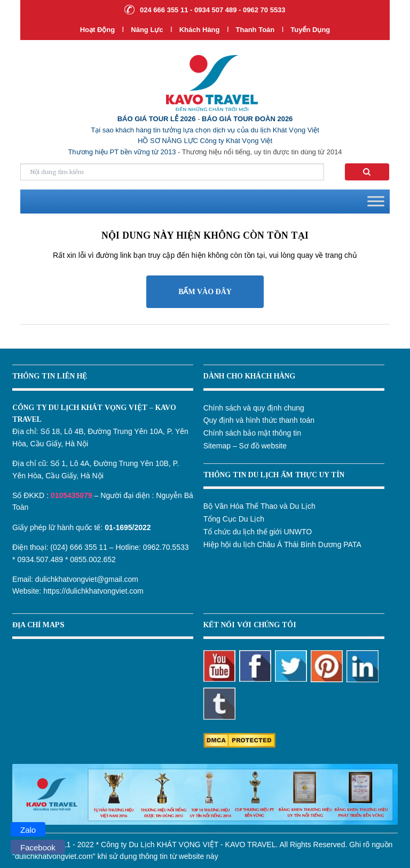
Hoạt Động (98, 30)
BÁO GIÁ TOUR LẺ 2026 (157, 119)
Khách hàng (200, 30)
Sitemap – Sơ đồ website (245, 446)
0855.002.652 (93, 559)
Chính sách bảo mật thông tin (252, 433)
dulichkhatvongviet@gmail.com (87, 579)
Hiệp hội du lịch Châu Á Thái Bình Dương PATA (282, 545)
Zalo (28, 830)
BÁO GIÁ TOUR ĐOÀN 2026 (247, 119)
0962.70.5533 (166, 547)
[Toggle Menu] (376, 202)
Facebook (38, 847)
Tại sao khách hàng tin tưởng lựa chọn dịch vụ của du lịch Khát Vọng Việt (205, 130)
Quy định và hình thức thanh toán (259, 420)
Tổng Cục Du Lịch (234, 519)
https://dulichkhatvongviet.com (93, 591)
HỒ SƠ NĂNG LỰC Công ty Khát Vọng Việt (205, 141)
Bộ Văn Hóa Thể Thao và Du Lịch (259, 506)
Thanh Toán (256, 30)
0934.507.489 (40, 559)
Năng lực (147, 30)
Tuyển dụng (310, 30)
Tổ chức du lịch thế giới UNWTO (258, 532)
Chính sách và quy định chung (254, 408)
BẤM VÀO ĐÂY (205, 292)
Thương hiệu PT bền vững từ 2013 (122, 152)
